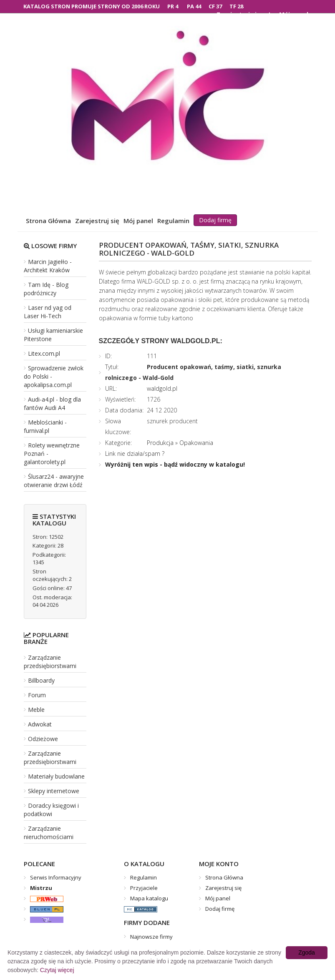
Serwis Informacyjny (56, 877)
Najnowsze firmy (151, 937)
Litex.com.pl (44, 353)
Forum (37, 695)
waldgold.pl (162, 388)
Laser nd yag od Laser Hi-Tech (48, 312)
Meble (36, 710)
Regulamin (173, 221)
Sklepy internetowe (54, 791)
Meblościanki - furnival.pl (45, 426)
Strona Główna (48, 221)
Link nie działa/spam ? (135, 454)
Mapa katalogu (149, 898)
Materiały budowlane (56, 776)
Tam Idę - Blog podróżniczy (46, 289)
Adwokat (40, 724)
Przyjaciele (144, 888)
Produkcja (160, 443)
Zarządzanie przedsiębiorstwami (50, 662)
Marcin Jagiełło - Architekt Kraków (48, 266)
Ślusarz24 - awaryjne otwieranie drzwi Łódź (54, 481)
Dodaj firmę (215, 220)
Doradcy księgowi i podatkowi (51, 810)
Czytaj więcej (57, 970)
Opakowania (196, 443)
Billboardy (41, 680)
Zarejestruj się (97, 221)
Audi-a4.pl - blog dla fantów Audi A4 (52, 403)
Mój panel (138, 221)
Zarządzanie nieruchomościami (49, 833)
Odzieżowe (43, 739)
